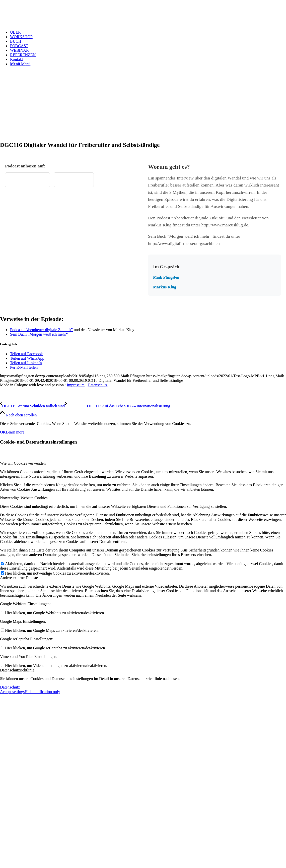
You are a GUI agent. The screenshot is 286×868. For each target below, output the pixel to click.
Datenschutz (97, 385)
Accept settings (12, 692)
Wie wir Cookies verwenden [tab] (23, 463)
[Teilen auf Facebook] (26, 354)
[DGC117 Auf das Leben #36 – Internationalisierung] (117, 406)
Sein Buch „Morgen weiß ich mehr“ (39, 334)
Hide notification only (42, 692)
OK (3, 432)
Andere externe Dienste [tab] (19, 578)
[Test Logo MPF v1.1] (38, 24)
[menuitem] (148, 32)
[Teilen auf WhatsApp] (27, 358)
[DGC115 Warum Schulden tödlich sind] (32, 406)
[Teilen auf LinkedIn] (26, 363)
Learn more (15, 432)
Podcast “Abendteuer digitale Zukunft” (41, 330)
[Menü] (20, 64)
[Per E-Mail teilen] (24, 367)
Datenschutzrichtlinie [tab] (17, 670)
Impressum (76, 385)
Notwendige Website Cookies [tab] (24, 498)
